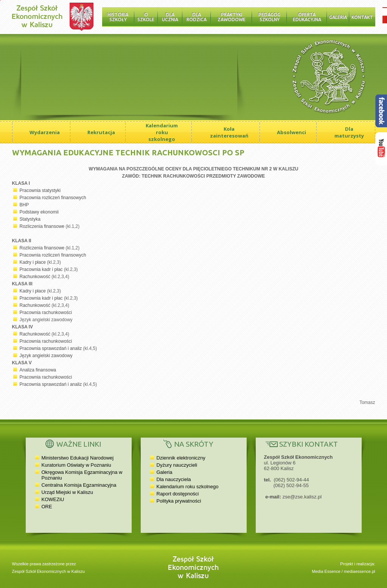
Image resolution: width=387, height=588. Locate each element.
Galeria (338, 17)
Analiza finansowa (38, 370)
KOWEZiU (53, 499)
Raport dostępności (178, 494)
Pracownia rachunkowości (46, 313)
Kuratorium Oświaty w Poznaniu (76, 465)
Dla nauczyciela (174, 479)
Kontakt (362, 17)
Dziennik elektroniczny (181, 458)
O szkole (146, 17)
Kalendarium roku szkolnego (162, 132)
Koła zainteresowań (229, 132)
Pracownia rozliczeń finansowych (53, 198)
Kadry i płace (33, 262)
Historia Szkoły (118, 17)
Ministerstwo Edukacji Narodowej (78, 458)
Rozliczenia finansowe (42, 226)
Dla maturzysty (349, 132)
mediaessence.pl (360, 571)
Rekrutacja (101, 132)
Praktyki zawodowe (232, 17)
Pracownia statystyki (40, 190)
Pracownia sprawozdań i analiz (51, 348)
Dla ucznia (170, 17)
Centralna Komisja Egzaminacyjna (79, 485)
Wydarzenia (45, 132)
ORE (47, 507)
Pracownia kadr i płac (41, 269)
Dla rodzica (197, 17)
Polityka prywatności (179, 501)
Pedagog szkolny (269, 17)
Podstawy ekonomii (39, 212)
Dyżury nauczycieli (177, 465)
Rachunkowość (35, 277)
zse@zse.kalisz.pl (302, 497)
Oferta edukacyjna (307, 17)
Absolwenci (291, 132)
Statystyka (30, 219)
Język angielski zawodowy (46, 356)
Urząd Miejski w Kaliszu (68, 492)
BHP (24, 205)
